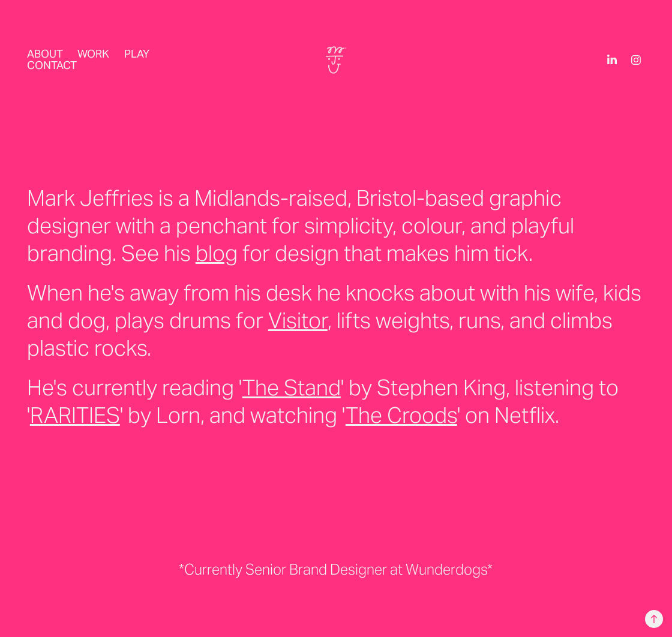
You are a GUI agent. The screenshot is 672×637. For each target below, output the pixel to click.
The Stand (292, 387)
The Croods (401, 415)
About (45, 54)
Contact (52, 65)
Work (93, 54)
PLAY (137, 54)
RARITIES (75, 415)
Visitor (298, 320)
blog (217, 253)
